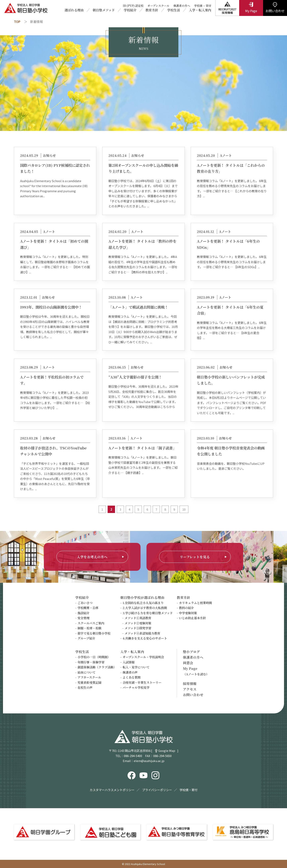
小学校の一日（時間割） (94, 657)
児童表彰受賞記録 (89, 682)
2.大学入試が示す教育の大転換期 (145, 608)
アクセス (190, 689)
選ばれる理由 (74, 10)
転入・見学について (136, 667)
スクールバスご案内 (91, 623)
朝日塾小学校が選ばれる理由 (142, 597)
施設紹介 (84, 613)
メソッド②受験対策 (138, 623)
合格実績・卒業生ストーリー (142, 682)
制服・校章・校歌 (89, 628)
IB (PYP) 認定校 (133, 6)
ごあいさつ (85, 603)
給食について (86, 672)
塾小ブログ (191, 652)
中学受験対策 (188, 613)
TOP (17, 22)
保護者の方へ (182, 6)
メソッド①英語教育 (138, 618)
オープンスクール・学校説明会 (143, 657)
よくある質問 (132, 677)
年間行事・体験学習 (91, 662)
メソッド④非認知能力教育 (142, 633)
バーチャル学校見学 (136, 687)
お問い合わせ (193, 695)
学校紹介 (130, 10)
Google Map (167, 751)
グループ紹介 (86, 638)
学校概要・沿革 (88, 608)
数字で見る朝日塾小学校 (94, 633)
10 (184, 509)
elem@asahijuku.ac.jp (149, 761)
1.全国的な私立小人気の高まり (143, 603)
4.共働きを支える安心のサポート (145, 638)
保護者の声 (130, 672)
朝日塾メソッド (104, 10)
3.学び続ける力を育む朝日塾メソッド (148, 613)
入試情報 (129, 662)
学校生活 (174, 10)
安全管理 (84, 618)
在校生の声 (85, 687)
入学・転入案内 (200, 10)
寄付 (208, 6)
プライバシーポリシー (157, 790)
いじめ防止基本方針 (192, 618)
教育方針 (152, 10)
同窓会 (188, 663)
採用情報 (190, 684)
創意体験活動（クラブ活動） (97, 667)
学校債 (198, 6)
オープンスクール (158, 6)
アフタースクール (89, 677)
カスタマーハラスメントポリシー (112, 790)
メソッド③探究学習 (138, 628)
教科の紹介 (186, 608)
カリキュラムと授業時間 (195, 603)
